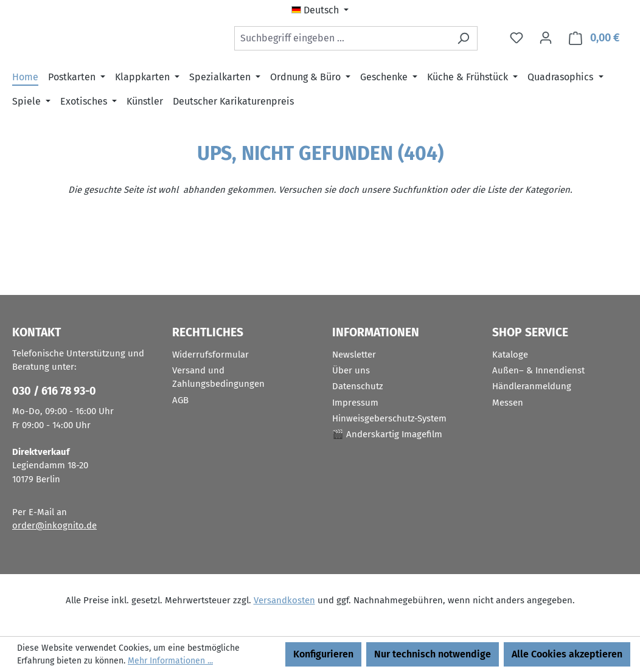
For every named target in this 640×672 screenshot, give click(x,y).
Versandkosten (284, 600)
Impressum (355, 403)
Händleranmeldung (532, 387)
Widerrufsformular (210, 355)
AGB (180, 400)
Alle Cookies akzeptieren (567, 654)
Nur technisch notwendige (433, 654)
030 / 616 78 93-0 (54, 392)
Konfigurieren (323, 654)
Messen (508, 403)
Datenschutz (358, 387)
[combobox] (342, 41)
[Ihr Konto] (546, 41)
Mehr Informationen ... (170, 661)
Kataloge (510, 355)
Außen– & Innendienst (538, 370)
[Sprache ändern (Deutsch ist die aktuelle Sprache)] (320, 10)
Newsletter (354, 355)
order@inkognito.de (54, 526)
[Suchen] (463, 41)
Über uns (351, 370)
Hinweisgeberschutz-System (389, 418)
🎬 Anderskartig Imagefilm (387, 435)
